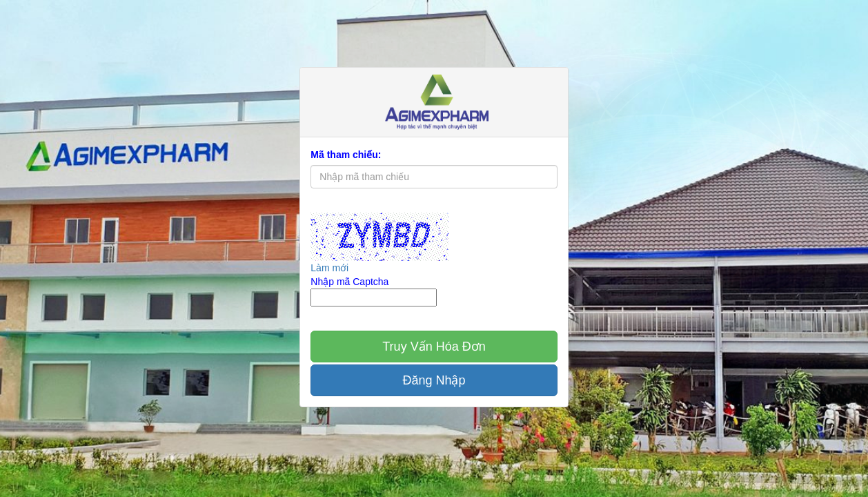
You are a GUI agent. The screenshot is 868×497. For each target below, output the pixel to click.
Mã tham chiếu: (346, 155)
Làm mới (329, 268)
